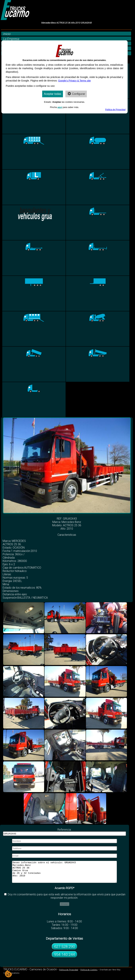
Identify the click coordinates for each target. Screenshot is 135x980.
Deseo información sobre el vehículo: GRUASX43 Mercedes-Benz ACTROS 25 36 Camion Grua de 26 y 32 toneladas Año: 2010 (64, 874)
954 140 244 (65, 959)
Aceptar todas (53, 94)
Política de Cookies (89, 974)
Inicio (7, 34)
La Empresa (11, 39)
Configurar (76, 94)
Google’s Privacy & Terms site (74, 81)
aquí (60, 107)
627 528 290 (65, 951)
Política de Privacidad (69, 974)
